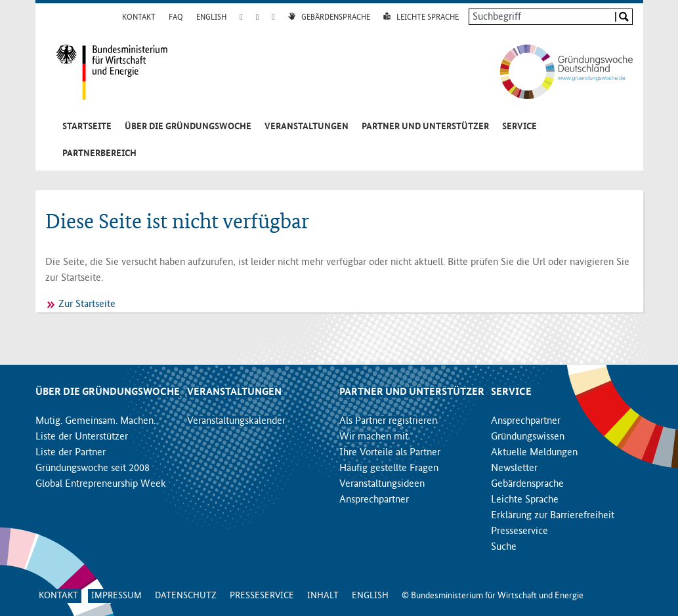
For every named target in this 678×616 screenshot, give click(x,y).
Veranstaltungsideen (382, 484)
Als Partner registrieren (388, 421)
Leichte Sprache (428, 18)
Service (519, 127)
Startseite (87, 127)
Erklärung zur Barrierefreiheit (553, 516)
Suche (504, 547)
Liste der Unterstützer (82, 437)
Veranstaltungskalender (236, 421)
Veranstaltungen (307, 127)
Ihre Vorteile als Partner (390, 453)
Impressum (117, 596)
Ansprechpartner (374, 500)
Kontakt (139, 18)
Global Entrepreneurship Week (101, 484)
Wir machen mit (374, 437)
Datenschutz (186, 596)
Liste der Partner (71, 453)
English (211, 18)
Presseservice (519, 531)
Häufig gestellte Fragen (389, 468)
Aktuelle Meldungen (534, 453)
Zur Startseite (87, 304)
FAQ (176, 18)
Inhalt (323, 596)
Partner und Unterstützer (425, 127)
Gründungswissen (528, 437)
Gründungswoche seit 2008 (93, 468)
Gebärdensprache (336, 18)
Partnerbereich (99, 154)
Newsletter (514, 468)
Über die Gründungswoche (188, 127)
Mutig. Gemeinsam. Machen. (95, 421)
